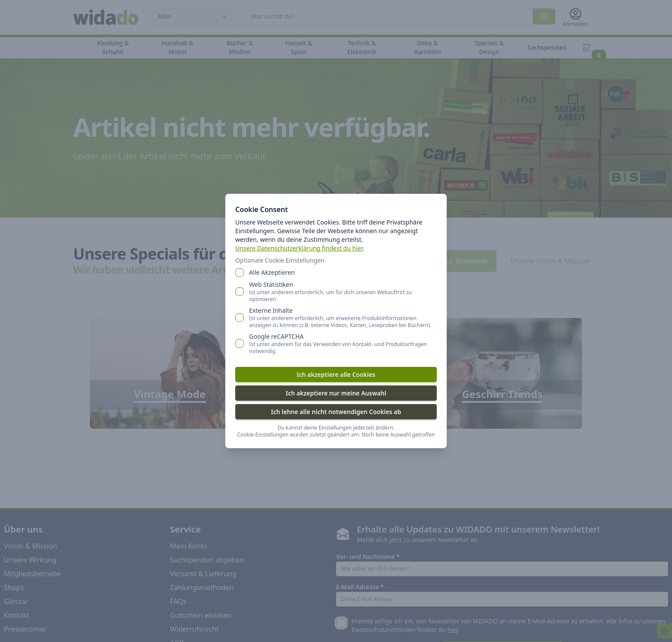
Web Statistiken (343, 292)
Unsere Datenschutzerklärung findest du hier (299, 248)
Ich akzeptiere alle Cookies (336, 374)
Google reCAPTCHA (343, 343)
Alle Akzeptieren (272, 272)
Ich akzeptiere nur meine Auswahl (336, 393)
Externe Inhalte (343, 318)
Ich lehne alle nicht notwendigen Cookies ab (336, 412)
